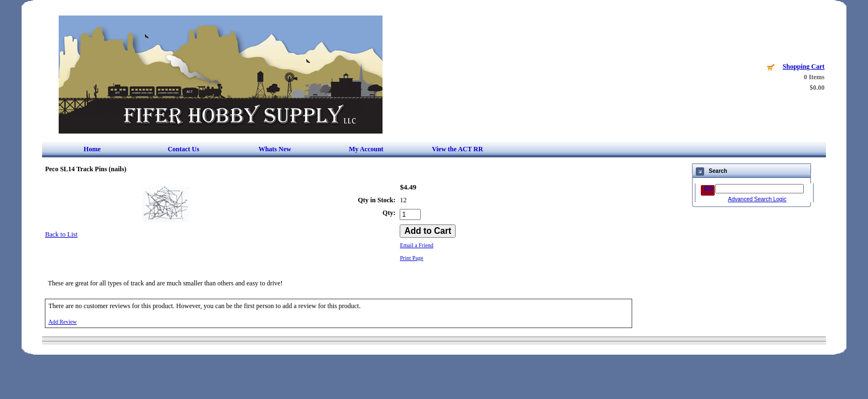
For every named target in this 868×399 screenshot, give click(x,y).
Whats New (275, 149)
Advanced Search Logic (757, 199)
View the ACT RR (457, 149)
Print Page (411, 258)
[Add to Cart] (428, 231)
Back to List (61, 234)
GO (709, 189)
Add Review (62, 322)
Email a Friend (417, 245)
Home (92, 149)
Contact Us (184, 149)
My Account (366, 149)
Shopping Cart (804, 66)
